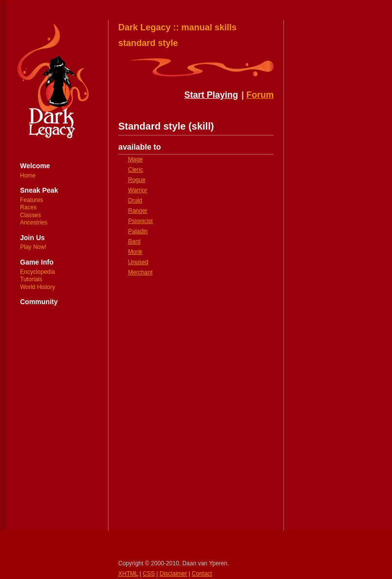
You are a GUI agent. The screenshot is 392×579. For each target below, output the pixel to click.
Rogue (137, 180)
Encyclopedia (37, 272)
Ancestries (34, 223)
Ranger (138, 211)
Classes (31, 215)
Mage (135, 159)
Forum (260, 95)
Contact (202, 574)
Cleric (136, 170)
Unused (138, 262)
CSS (149, 574)
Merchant (140, 272)
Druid (135, 200)
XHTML (128, 574)
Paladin (138, 231)
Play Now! (33, 247)
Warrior (138, 190)
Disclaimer (174, 574)
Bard (134, 242)
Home (28, 176)
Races (28, 207)
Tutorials (31, 279)
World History (38, 287)
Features (32, 200)
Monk (135, 252)
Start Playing (211, 95)
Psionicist (141, 221)
